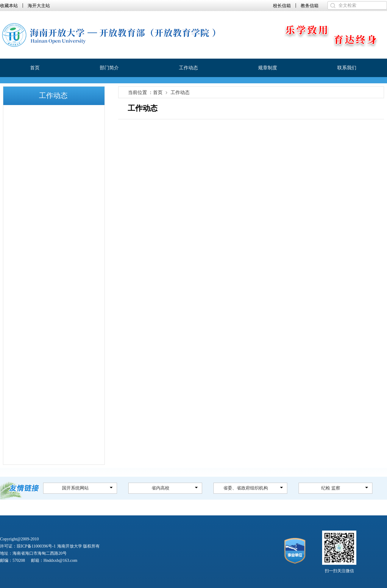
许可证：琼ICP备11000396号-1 (28, 546)
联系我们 (347, 68)
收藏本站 (9, 6)
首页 (35, 68)
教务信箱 (310, 6)
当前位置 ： (141, 93)
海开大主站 (39, 6)
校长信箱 (282, 6)
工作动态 (188, 68)
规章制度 (268, 68)
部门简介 (109, 68)
